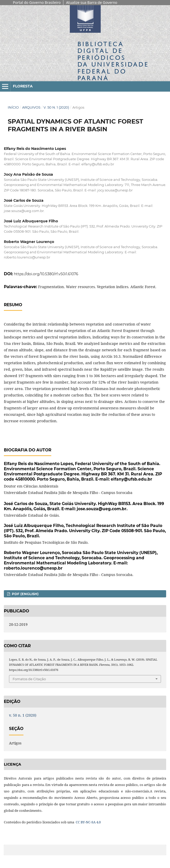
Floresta (23, 86)
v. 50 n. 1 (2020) (56, 107)
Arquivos (31, 107)
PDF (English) (25, 594)
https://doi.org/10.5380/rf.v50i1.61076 (46, 274)
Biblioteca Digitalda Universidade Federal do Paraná (113, 61)
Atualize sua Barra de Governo (92, 2)
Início (13, 107)
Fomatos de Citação (29, 679)
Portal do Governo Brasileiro (37, 2)
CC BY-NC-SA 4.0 (88, 822)
